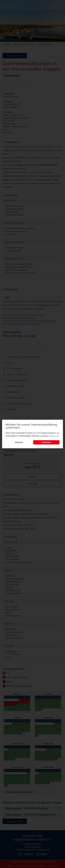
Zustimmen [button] (46, 442)
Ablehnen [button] (19, 442)
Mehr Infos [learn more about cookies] (55, 436)
